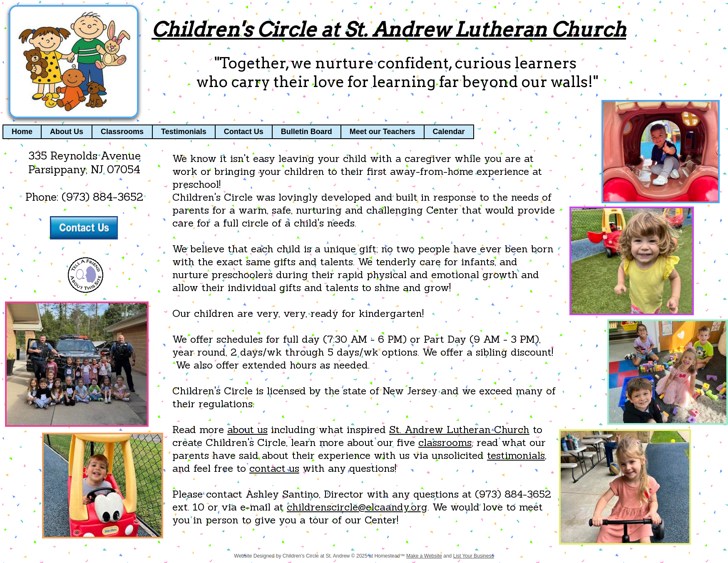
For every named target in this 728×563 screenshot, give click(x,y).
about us (247, 430)
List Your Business (474, 556)
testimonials (516, 455)
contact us (274, 468)
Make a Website (424, 556)
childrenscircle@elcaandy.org (357, 507)
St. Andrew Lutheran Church (459, 430)
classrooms (445, 442)
